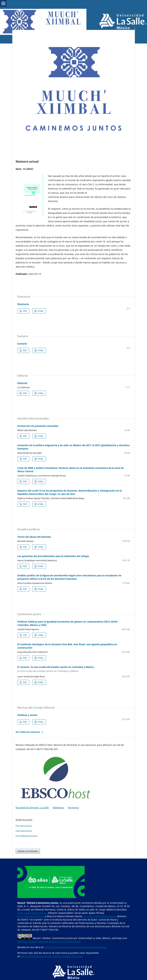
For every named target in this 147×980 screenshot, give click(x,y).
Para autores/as (24, 831)
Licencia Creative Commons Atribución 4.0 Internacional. (49, 941)
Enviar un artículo (28, 851)
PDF (25, 311)
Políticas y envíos (27, 715)
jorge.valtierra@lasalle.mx (32, 913)
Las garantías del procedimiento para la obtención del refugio (53, 556)
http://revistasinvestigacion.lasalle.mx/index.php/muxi (76, 947)
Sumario (22, 344)
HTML (40, 311)
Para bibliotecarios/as (26, 836)
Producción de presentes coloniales (38, 426)
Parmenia (73, 808)
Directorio (23, 304)
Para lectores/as (24, 826)
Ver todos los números (28, 732)
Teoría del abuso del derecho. (34, 537)
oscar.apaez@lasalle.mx (31, 916)
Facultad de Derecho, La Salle (32, 808)
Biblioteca (58, 808)
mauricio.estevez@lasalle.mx (99, 916)
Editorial (22, 383)
